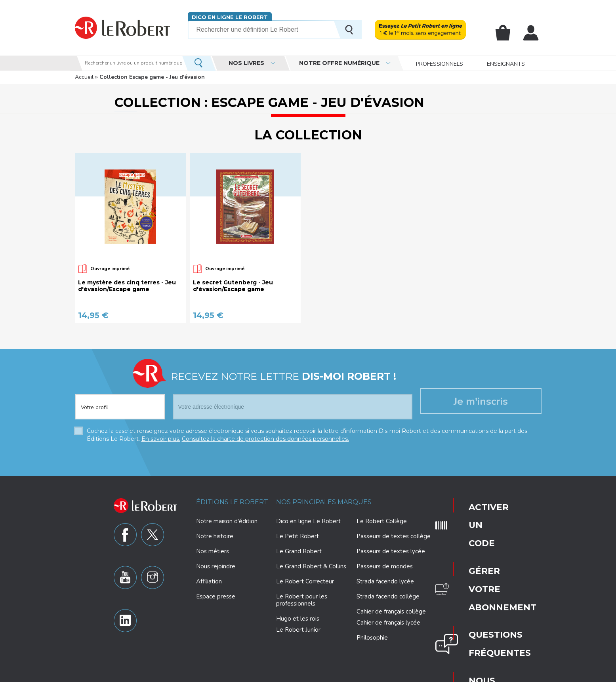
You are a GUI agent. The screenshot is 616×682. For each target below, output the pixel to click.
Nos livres (246, 63)
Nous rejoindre (216, 566)
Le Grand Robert (299, 551)
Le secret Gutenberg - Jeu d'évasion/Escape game (233, 286)
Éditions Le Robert (232, 502)
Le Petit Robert (298, 536)
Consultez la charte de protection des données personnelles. (265, 439)
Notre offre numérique (339, 63)
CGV (464, 675)
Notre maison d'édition (227, 521)
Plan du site (421, 675)
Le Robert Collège (382, 521)
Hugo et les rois (298, 619)
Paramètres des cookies (327, 675)
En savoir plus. (161, 439)
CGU (447, 675)
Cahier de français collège (391, 612)
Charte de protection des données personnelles (238, 675)
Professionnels (440, 63)
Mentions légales (382, 675)
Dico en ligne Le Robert (226, 17)
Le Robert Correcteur (305, 581)
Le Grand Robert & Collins (311, 566)
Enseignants (506, 63)
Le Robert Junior (298, 630)
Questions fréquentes (478, 552)
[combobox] (120, 402)
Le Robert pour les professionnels (302, 600)
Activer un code (476, 505)
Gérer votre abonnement (479, 528)
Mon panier (507, 33)
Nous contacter (476, 576)
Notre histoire (215, 536)
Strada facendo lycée (385, 581)
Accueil (84, 77)
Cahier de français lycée (388, 623)
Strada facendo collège (388, 596)
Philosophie (372, 638)
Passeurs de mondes (385, 566)
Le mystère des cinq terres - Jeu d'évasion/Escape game (127, 286)
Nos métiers (213, 551)
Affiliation (209, 581)
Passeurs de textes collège (394, 536)
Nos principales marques (324, 502)
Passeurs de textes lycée (391, 551)
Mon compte (532, 33)
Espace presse (216, 596)
